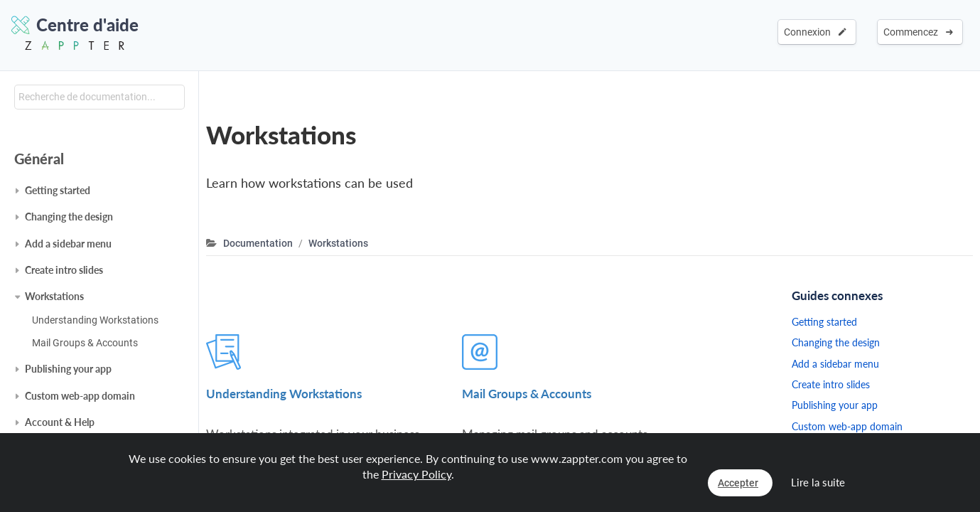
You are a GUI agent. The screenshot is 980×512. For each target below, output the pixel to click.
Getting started (58, 190)
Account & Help (60, 422)
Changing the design (69, 217)
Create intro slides (64, 270)
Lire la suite (818, 482)
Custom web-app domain (80, 396)
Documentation (258, 243)
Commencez (918, 32)
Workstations (54, 296)
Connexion (815, 32)
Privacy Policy (416, 474)
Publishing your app (68, 369)
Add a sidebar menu (68, 244)
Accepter (738, 483)
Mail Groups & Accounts (85, 343)
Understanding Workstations (95, 320)
